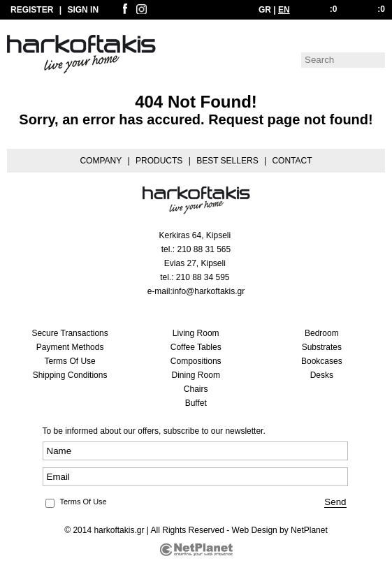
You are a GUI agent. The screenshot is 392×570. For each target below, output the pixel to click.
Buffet (196, 403)
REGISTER (32, 10)
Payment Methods (70, 347)
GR (265, 10)
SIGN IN (83, 10)
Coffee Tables (196, 347)
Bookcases (322, 361)
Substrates (322, 347)
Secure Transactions (70, 333)
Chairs (196, 389)
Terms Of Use (70, 361)
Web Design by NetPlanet (280, 530)
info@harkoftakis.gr (209, 291)
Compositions (196, 361)
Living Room (196, 333)
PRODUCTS (159, 161)
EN (284, 10)
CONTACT (292, 161)
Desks (322, 375)
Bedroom (322, 333)
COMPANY (101, 161)
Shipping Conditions (70, 375)
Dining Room (196, 375)
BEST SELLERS (227, 161)
